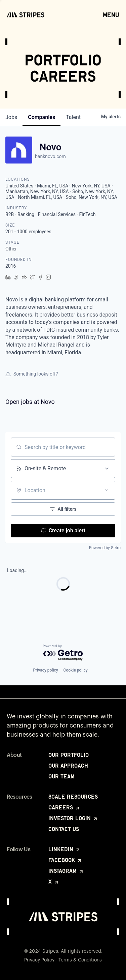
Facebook (65, 860)
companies (41, 117)
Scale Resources (73, 797)
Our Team (61, 776)
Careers (64, 807)
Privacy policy (45, 670)
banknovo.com (50, 156)
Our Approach (68, 766)
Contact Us (64, 829)
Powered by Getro (105, 548)
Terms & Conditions (80, 960)
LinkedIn (65, 849)
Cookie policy (76, 670)
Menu (111, 14)
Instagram (66, 871)
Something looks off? (32, 374)
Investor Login (73, 818)
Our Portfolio (69, 755)
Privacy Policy (39, 960)
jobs (11, 117)
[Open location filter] (107, 490)
